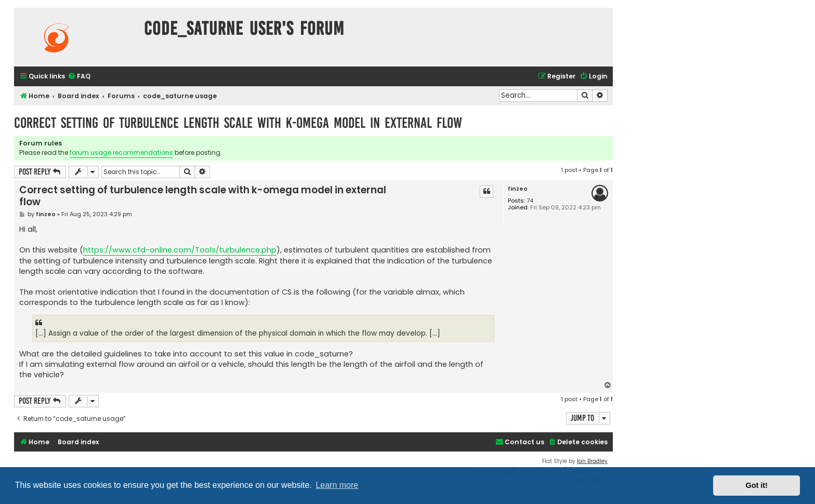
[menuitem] (79, 77)
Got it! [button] (757, 485)
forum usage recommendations (121, 152)
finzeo (518, 189)
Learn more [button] (337, 485)
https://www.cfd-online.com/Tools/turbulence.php (180, 250)
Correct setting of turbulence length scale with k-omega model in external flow (238, 123)
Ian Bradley (592, 461)
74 (530, 201)
